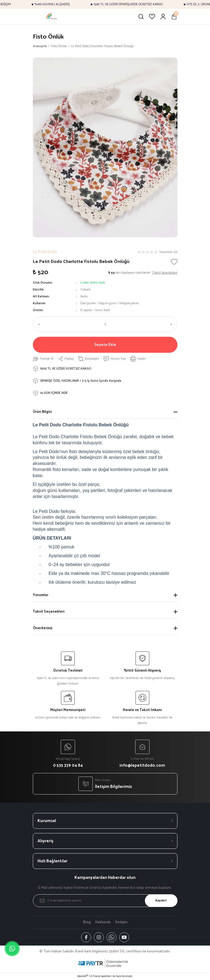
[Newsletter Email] (105, 901)
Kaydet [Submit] (161, 900)
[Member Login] (163, 17)
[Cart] (174, 17)
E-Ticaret (96, 976)
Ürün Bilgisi (42, 412)
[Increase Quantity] (172, 324)
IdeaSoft (83, 976)
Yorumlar (41, 595)
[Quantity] (105, 324)
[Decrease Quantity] (38, 324)
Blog (87, 922)
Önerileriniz (43, 628)
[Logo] (52, 17)
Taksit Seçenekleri (49, 612)
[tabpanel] (105, 147)
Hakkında (103, 922)
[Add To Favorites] (174, 262)
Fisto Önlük (48, 37)
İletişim (121, 922)
